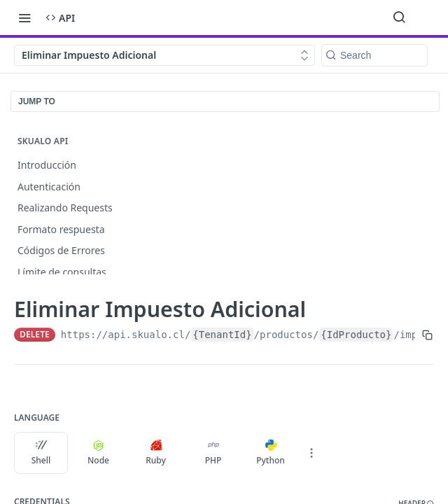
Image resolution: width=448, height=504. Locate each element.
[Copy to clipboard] (427, 335)
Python (271, 453)
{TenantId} (222, 335)
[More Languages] (311, 453)
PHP (213, 453)
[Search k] (374, 55)
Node (98, 453)
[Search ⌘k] (399, 17)
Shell (41, 453)
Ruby (156, 453)
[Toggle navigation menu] (24, 17)
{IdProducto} (356, 335)
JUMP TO (37, 101)
